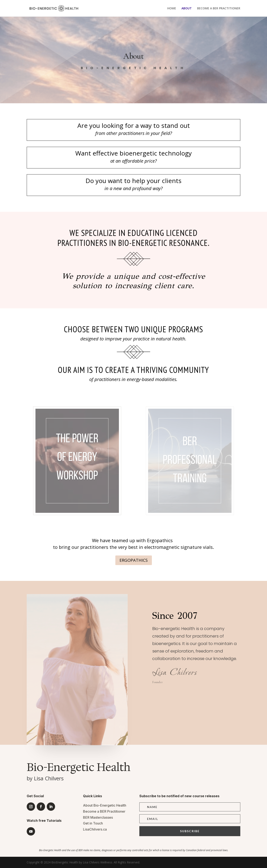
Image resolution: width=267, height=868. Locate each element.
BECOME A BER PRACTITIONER (219, 9)
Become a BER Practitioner (104, 811)
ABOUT (187, 9)
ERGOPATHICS (134, 560)
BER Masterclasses (98, 817)
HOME (172, 9)
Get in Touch (93, 823)
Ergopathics (160, 540)
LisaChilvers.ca (95, 829)
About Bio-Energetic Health (105, 805)
